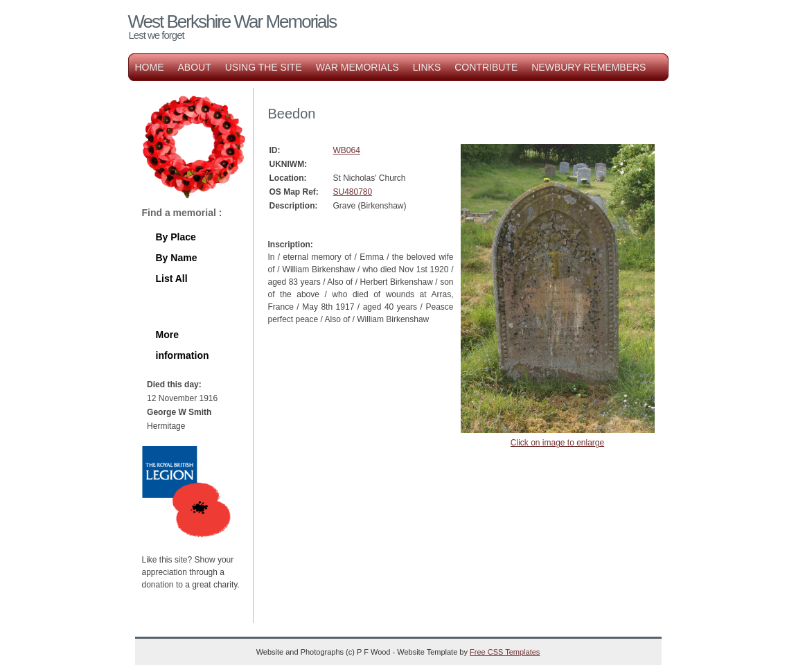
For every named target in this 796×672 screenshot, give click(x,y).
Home (150, 67)
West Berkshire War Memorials (232, 21)
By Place (176, 237)
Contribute (486, 67)
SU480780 (353, 192)
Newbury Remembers (589, 67)
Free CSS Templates (505, 652)
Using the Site (264, 67)
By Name (177, 258)
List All (172, 278)
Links (427, 67)
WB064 (347, 150)
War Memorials (357, 67)
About (195, 67)
